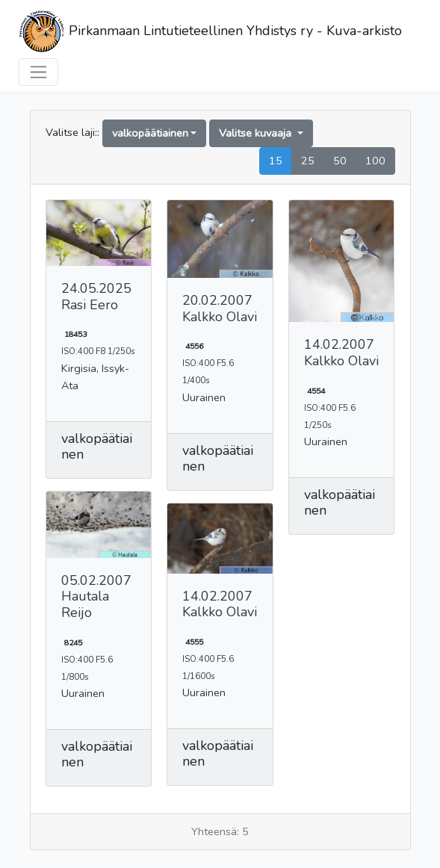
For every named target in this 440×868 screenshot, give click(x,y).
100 (375, 161)
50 (340, 161)
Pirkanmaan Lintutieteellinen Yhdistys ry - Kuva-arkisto (210, 32)
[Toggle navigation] (38, 72)
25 (308, 161)
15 (276, 161)
